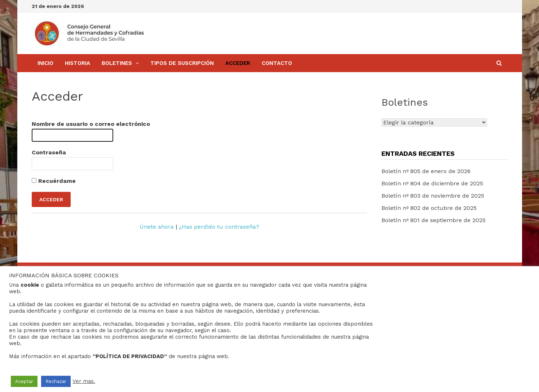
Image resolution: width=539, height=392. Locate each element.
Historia (78, 63)
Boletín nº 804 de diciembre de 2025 (432, 183)
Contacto (277, 63)
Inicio (45, 63)
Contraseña (49, 152)
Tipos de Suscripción (182, 63)
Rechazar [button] (56, 381)
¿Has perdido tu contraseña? (219, 227)
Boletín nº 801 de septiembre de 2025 (434, 220)
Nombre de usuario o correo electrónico (91, 124)
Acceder (238, 63)
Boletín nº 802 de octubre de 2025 (429, 208)
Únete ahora (157, 227)
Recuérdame (54, 181)
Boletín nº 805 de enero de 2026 (426, 171)
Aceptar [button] (24, 381)
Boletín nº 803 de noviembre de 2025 (433, 196)
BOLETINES (117, 63)
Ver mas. (84, 381)
